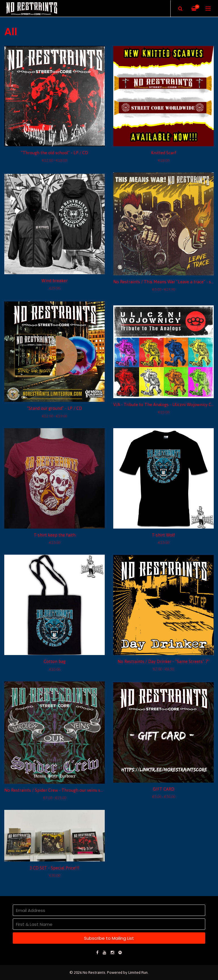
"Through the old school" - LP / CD (54, 153)
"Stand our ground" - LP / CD (54, 408)
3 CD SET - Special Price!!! (54, 868)
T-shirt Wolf (163, 535)
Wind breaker (54, 281)
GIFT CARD (164, 789)
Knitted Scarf (164, 153)
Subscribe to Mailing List (109, 938)
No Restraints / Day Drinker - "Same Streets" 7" (163, 661)
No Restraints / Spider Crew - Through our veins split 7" (58, 790)
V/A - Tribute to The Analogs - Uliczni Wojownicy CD (164, 405)
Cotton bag (55, 661)
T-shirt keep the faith (55, 535)
